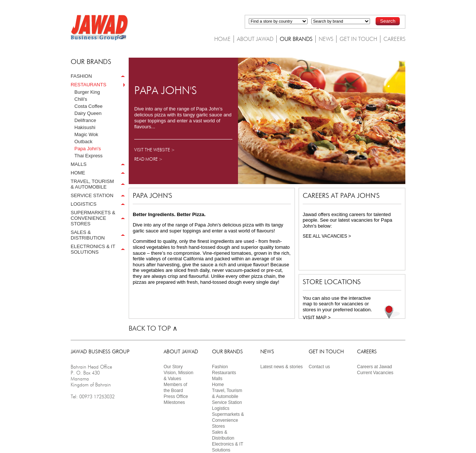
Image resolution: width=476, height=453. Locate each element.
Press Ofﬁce (176, 396)
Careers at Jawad (374, 367)
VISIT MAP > (317, 317)
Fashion (220, 367)
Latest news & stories (282, 367)
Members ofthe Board (175, 388)
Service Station (227, 402)
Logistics (221, 408)
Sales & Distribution (223, 435)
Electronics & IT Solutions (228, 447)
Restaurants (224, 373)
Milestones (174, 402)
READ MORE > (148, 159)
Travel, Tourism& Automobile (227, 393)
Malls (217, 379)
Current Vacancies (375, 373)
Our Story (173, 367)
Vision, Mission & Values (178, 376)
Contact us (319, 367)
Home (218, 385)
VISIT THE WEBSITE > (155, 150)
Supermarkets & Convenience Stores (228, 420)
